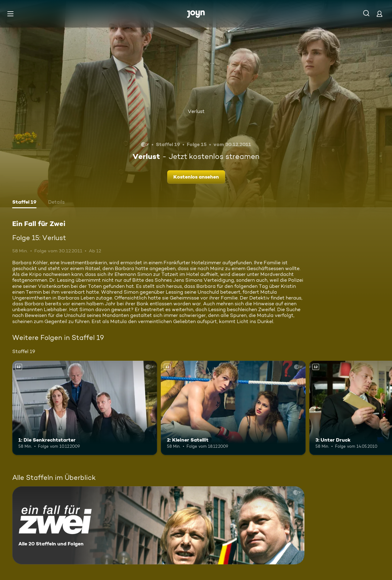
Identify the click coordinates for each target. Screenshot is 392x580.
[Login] (379, 14)
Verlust (196, 111)
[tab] (24, 203)
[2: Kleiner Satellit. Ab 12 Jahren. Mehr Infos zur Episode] (233, 408)
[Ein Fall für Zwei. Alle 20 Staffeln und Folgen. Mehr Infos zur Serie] (158, 525)
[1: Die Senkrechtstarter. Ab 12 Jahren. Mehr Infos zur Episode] (85, 408)
